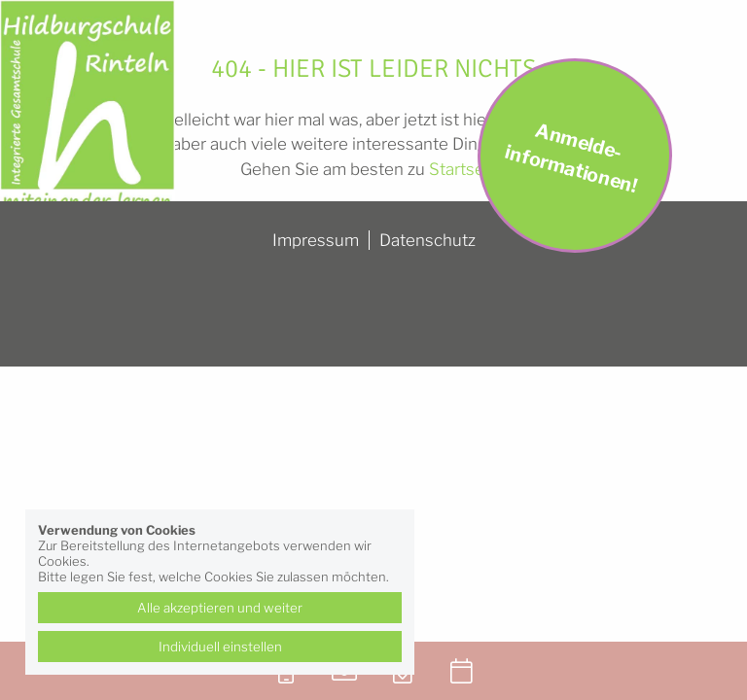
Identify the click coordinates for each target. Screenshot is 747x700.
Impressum (316, 240)
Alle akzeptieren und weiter (220, 608)
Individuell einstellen (220, 647)
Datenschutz (427, 240)
